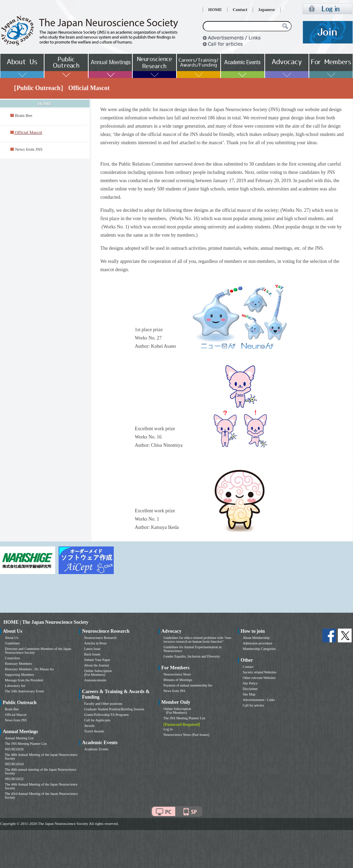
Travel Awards (94, 731)
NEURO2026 (14, 749)
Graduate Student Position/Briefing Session (114, 709)
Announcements (95, 680)
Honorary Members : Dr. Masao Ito (29, 669)
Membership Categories (259, 649)
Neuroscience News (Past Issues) (186, 735)
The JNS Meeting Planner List (26, 744)
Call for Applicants (97, 720)
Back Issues (92, 654)
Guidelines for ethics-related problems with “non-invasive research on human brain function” (198, 640)
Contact (240, 10)
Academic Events (96, 749)
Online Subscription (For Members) (98, 673)
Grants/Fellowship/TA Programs (106, 715)
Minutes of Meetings (178, 680)
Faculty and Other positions (103, 704)
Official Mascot (16, 715)
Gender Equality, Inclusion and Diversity (192, 656)
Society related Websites (260, 672)
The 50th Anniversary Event (24, 691)
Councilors (12, 658)
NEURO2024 (14, 764)
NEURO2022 (14, 779)
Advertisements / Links (259, 700)
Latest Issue (92, 649)
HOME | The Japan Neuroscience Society (46, 622)
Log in (168, 729)
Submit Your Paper (97, 660)
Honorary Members (18, 664)
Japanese (267, 10)
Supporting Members (19, 675)
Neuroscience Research (100, 638)
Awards (89, 726)
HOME (215, 10)
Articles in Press (95, 643)
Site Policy (250, 683)
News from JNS (29, 149)
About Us (12, 638)
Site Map (249, 694)
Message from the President (24, 680)
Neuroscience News (177, 674)
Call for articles (253, 705)
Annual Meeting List (19, 738)
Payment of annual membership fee (188, 685)
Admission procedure (258, 643)
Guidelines (12, 643)
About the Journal (97, 665)
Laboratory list (15, 686)
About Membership (256, 638)
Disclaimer (250, 689)
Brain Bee (24, 116)
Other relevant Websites (259, 678)
